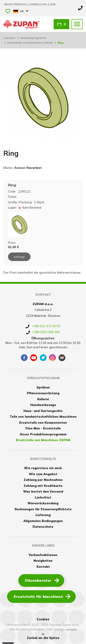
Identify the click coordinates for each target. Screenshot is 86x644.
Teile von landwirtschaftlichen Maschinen (43, 417)
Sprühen (43, 387)
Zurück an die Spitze (43, 636)
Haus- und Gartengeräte (43, 411)
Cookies (43, 619)
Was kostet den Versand (43, 491)
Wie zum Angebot (43, 474)
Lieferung (43, 515)
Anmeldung (39, 4)
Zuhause (9, 38)
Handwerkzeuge (43, 405)
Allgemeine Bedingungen (43, 521)
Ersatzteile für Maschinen (42, 596)
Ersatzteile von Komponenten (43, 423)
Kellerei (43, 399)
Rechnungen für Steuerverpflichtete (43, 509)
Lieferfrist (43, 497)
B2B (53, 4)
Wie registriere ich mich (43, 468)
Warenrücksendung (43, 503)
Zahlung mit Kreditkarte (43, 486)
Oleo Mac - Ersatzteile (43, 428)
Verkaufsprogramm (33, 38)
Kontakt (43, 567)
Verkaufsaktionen (43, 555)
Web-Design (56, 629)
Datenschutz (43, 527)
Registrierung (16, 4)
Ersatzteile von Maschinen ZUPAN (30, 43)
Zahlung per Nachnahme (43, 480)
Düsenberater (42, 580)
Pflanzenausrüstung (43, 393)
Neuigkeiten (43, 561)
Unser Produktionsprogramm (43, 434)
